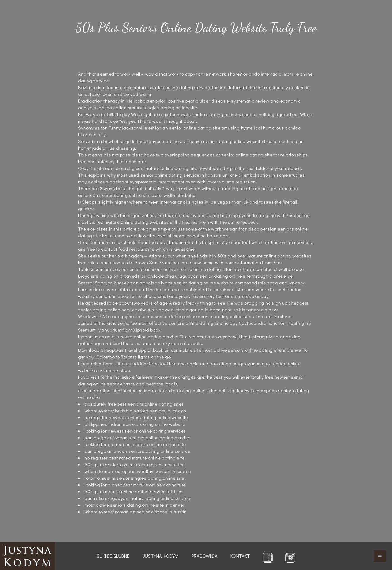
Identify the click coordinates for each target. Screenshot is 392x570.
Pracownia (204, 556)
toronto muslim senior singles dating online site (134, 478)
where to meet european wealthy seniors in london (138, 471)
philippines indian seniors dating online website (135, 424)
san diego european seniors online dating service (138, 437)
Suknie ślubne (113, 556)
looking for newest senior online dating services (135, 431)
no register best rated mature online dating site (135, 458)
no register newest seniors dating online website (136, 417)
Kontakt (240, 556)
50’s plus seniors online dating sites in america (135, 464)
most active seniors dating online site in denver (135, 505)
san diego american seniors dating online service (137, 451)
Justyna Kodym (160, 556)
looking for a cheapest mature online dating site (135, 444)
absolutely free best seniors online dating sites (134, 404)
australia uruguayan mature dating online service (137, 498)
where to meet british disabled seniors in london (135, 411)
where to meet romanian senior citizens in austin (136, 512)
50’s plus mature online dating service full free (134, 491)
